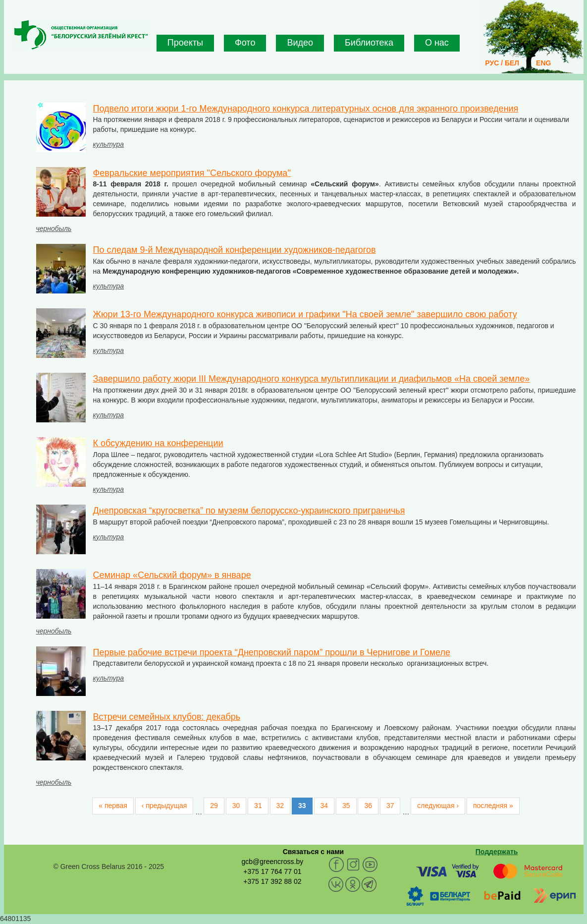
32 (280, 806)
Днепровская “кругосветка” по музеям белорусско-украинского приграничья (249, 511)
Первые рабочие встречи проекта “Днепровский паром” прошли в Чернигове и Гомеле (272, 652)
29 (214, 806)
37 (390, 806)
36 (368, 806)
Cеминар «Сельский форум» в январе (172, 575)
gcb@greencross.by (272, 862)
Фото (245, 43)
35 (346, 806)
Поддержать (497, 852)
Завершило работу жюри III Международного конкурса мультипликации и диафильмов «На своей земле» (312, 379)
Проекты (185, 43)
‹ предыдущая (164, 806)
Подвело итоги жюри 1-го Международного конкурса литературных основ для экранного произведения (306, 109)
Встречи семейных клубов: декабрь (167, 717)
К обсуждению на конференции (158, 443)
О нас (437, 43)
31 (258, 806)
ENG (543, 63)
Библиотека (369, 43)
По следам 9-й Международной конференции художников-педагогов (235, 250)
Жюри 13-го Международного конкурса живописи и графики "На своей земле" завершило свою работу (305, 314)
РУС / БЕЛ (502, 63)
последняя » (493, 806)
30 (236, 806)
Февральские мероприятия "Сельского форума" (192, 173)
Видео (300, 43)
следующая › (438, 806)
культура (109, 144)
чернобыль (54, 229)
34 (324, 806)
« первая (113, 806)
